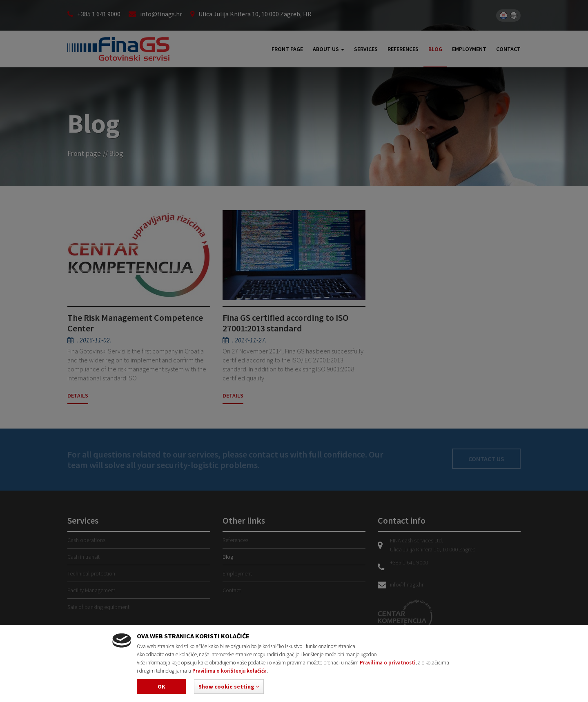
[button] (229, 686)
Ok (161, 686)
